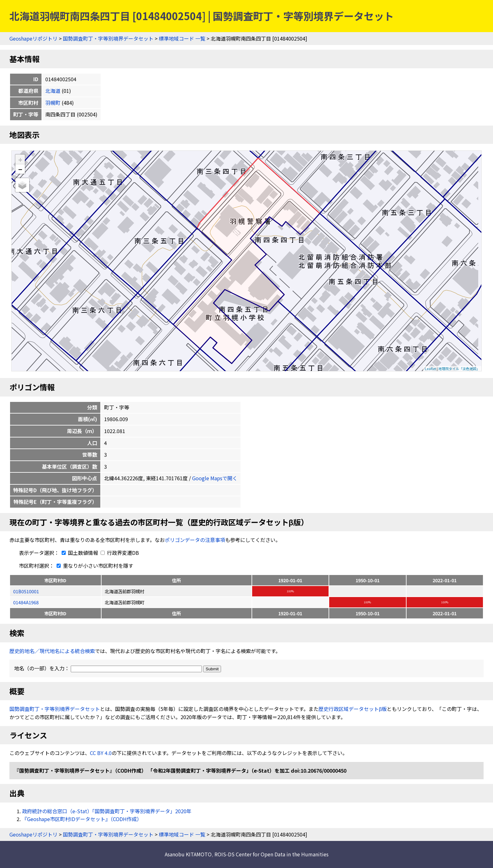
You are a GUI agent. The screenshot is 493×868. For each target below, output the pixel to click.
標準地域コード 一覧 (182, 38)
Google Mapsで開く (215, 478)
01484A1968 (26, 602)
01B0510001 (26, 591)
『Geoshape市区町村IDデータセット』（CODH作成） (82, 819)
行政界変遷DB (120, 553)
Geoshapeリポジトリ (33, 38)
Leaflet (430, 369)
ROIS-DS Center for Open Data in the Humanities (271, 854)
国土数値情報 (79, 553)
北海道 (53, 91)
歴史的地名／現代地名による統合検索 (52, 651)
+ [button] (20, 159)
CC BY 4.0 (101, 753)
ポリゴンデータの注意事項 (195, 540)
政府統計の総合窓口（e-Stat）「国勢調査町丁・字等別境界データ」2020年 (107, 811)
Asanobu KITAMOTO (188, 854)
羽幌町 (53, 103)
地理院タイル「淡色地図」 (459, 369)
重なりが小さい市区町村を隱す (94, 566)
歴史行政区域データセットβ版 (353, 709)
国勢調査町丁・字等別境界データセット (108, 38)
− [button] (20, 169)
